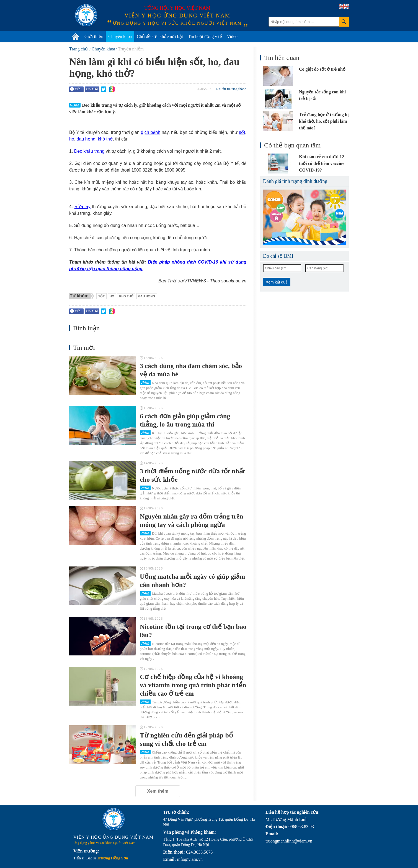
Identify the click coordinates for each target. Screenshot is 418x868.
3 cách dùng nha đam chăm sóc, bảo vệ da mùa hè (191, 370)
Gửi (75, 89)
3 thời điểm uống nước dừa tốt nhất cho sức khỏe (192, 475)
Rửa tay (82, 207)
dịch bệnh (151, 132)
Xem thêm (158, 791)
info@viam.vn (190, 859)
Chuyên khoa (120, 36)
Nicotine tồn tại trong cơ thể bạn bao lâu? (193, 631)
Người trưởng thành (231, 89)
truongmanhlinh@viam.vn (289, 841)
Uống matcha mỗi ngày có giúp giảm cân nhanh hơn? (192, 581)
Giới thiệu (94, 36)
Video (232, 36)
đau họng (86, 139)
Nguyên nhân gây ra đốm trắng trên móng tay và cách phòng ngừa (191, 520)
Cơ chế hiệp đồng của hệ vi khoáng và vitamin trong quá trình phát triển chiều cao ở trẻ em (193, 685)
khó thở (105, 139)
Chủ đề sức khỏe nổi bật (160, 36)
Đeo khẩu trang (89, 151)
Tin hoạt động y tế (205, 36)
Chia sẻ (92, 89)
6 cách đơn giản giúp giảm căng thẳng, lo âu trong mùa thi (185, 420)
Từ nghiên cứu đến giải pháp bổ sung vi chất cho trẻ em (186, 739)
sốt (242, 132)
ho (72, 139)
